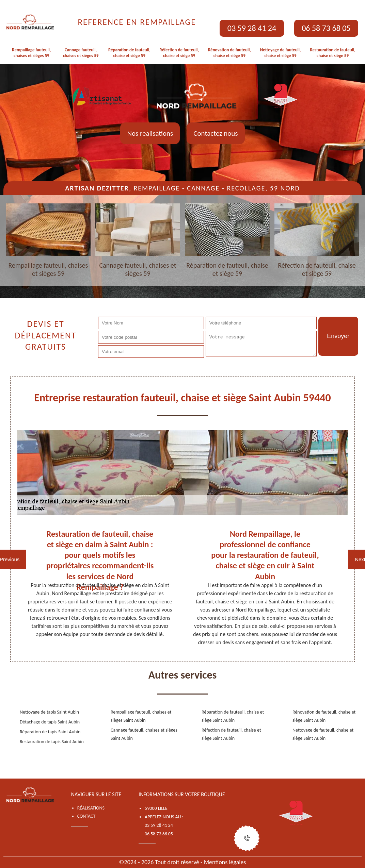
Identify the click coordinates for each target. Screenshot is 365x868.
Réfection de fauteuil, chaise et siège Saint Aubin (231, 734)
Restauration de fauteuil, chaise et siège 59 (332, 53)
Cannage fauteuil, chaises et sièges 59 (81, 53)
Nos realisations (150, 133)
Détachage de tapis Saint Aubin (50, 722)
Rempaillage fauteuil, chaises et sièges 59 (31, 53)
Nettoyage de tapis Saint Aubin (49, 712)
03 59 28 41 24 (252, 28)
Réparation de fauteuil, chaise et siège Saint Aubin (233, 716)
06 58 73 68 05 (326, 28)
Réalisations (91, 808)
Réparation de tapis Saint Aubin (50, 732)
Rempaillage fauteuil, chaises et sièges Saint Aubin (141, 716)
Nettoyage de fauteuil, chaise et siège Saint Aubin (323, 734)
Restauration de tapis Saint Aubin (52, 742)
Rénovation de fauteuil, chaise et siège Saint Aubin (324, 716)
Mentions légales (225, 862)
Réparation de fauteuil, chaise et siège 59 (129, 53)
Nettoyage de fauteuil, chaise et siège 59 (281, 53)
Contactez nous (216, 133)
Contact (86, 816)
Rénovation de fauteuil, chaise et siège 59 (229, 53)
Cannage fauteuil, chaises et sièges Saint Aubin (144, 734)
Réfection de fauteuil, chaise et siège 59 (179, 53)
